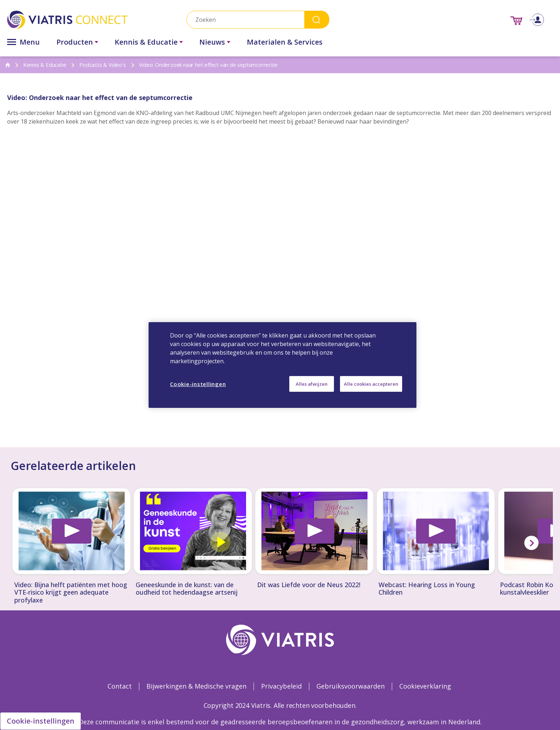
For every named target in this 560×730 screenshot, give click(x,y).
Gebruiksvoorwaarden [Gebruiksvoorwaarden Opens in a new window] (351, 686)
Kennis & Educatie (146, 42)
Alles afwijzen (312, 384)
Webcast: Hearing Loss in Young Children (427, 589)
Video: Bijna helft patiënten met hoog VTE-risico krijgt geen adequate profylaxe (71, 593)
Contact (120, 686)
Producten (75, 42)
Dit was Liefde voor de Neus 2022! (309, 585)
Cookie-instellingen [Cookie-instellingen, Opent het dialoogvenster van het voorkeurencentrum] (198, 384)
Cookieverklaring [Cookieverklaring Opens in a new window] (425, 686)
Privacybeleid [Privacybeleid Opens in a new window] (281, 686)
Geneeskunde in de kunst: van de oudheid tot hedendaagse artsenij (187, 589)
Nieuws (212, 42)
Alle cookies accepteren (371, 384)
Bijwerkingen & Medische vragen (196, 686)
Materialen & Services (285, 42)
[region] (282, 365)
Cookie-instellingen (41, 721)
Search (317, 19)
